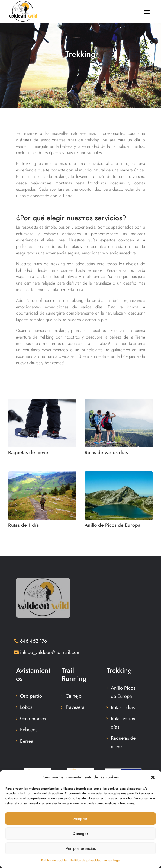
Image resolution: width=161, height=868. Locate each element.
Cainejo (74, 696)
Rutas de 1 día (23, 525)
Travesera (75, 707)
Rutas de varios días (106, 452)
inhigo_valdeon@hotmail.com (50, 652)
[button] (153, 777)
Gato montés (33, 719)
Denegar (80, 834)
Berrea (27, 741)
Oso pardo (31, 696)
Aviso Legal (112, 860)
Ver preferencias (81, 848)
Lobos (26, 707)
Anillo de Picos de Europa (112, 525)
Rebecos (29, 730)
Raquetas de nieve (28, 452)
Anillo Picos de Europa (123, 692)
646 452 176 (33, 641)
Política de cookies (54, 860)
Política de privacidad (86, 860)
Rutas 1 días (123, 707)
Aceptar (80, 819)
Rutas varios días (123, 723)
